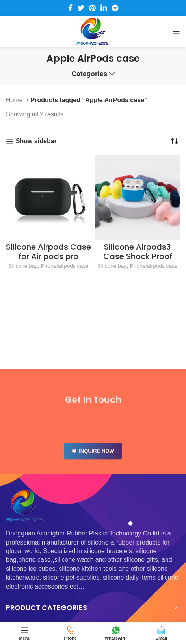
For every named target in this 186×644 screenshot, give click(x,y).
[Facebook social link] (70, 8)
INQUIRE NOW (93, 460)
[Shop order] (174, 141)
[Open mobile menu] (176, 31)
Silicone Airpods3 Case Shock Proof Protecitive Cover (138, 256)
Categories (89, 74)
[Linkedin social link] (104, 8)
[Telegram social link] (115, 8)
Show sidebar (36, 141)
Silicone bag (23, 266)
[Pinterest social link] (92, 8)
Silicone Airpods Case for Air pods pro (48, 252)
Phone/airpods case (65, 266)
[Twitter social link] (81, 8)
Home (15, 100)
